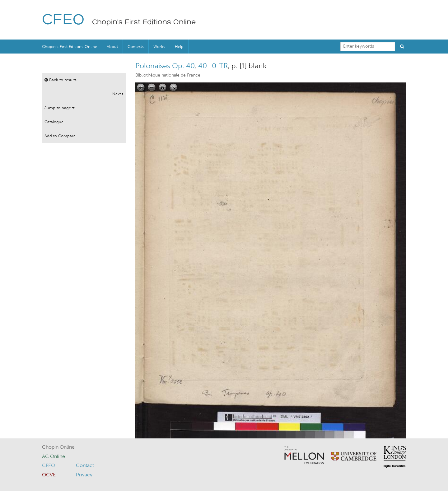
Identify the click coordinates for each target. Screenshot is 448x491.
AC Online (54, 456)
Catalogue (54, 122)
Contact (85, 465)
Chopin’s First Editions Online (70, 47)
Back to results (61, 80)
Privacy (84, 475)
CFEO (63, 20)
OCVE (49, 475)
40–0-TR (213, 66)
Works (159, 47)
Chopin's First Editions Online (144, 22)
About (112, 47)
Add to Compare (60, 136)
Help (179, 47)
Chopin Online (58, 447)
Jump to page (59, 108)
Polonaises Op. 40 (165, 66)
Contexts (136, 47)
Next (118, 94)
